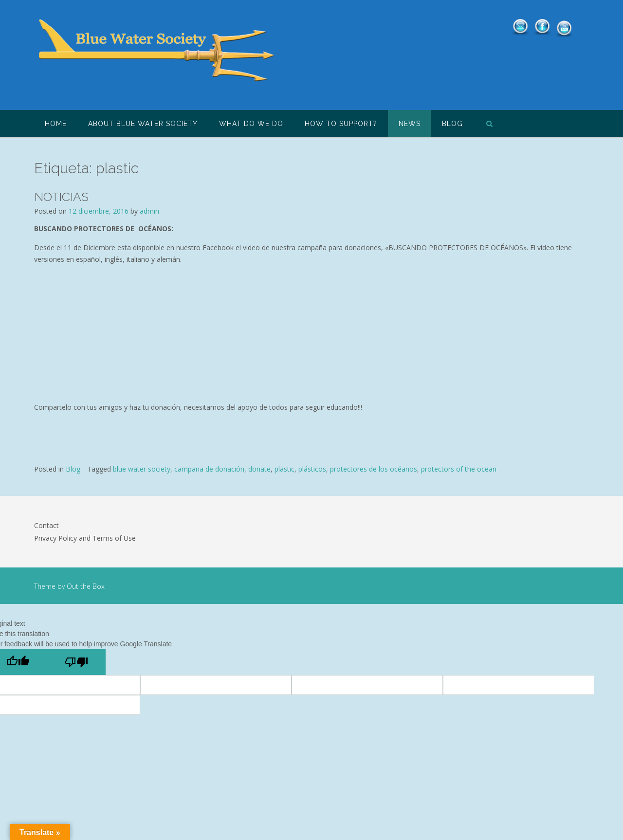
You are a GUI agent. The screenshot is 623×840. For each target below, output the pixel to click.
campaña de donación (209, 469)
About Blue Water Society (143, 124)
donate (259, 469)
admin (149, 211)
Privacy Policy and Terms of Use (85, 538)
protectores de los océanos (374, 469)
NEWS (410, 124)
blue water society (142, 469)
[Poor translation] (76, 662)
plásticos (312, 469)
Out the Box (86, 586)
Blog (452, 124)
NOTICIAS (61, 197)
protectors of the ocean (459, 469)
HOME (56, 124)
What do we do (251, 124)
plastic (284, 469)
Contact (46, 525)
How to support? (341, 124)
